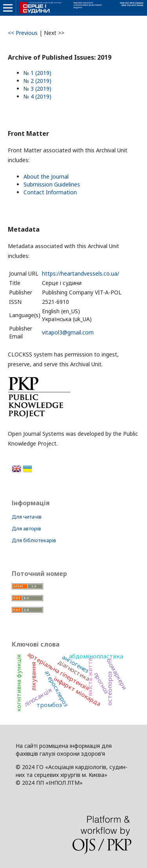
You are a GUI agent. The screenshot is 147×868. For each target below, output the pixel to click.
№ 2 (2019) (37, 81)
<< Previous (23, 33)
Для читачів (27, 517)
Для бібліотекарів (34, 540)
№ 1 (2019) (37, 73)
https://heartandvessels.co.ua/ (81, 273)
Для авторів (26, 528)
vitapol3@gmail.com (68, 332)
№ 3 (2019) (37, 89)
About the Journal (46, 176)
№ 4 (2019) (37, 96)
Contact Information (50, 192)
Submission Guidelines (52, 184)
